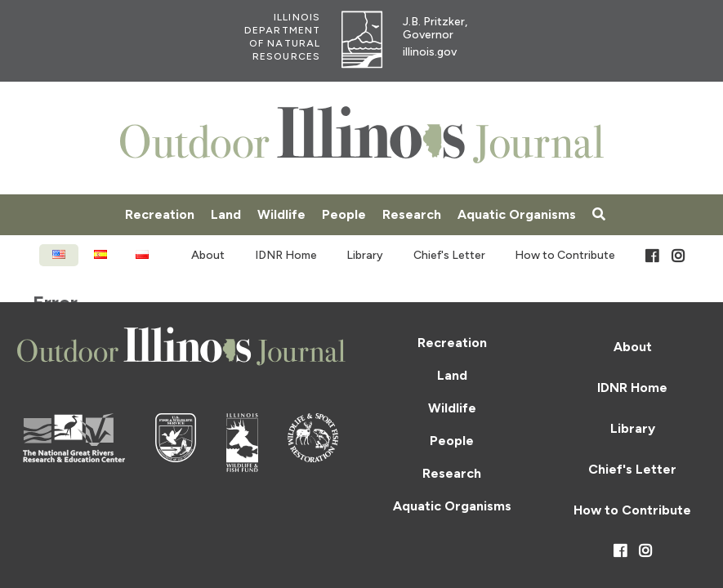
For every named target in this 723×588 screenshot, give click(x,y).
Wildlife (281, 214)
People (344, 214)
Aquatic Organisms (517, 214)
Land (226, 214)
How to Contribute (565, 255)
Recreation (160, 214)
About (208, 255)
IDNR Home (286, 255)
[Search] (599, 215)
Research (412, 214)
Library (365, 255)
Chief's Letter (449, 255)
